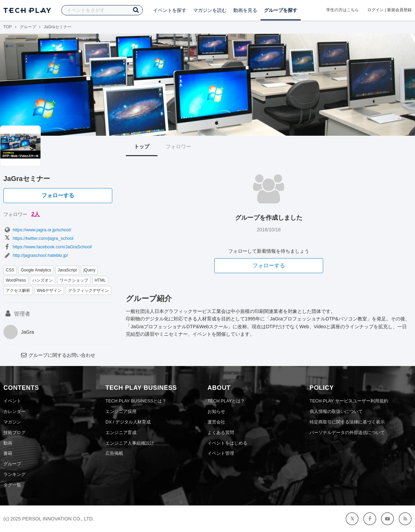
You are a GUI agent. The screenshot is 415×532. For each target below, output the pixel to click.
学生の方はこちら (343, 10)
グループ (28, 27)
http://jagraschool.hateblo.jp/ (36, 255)
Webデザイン (49, 290)
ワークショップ (74, 280)
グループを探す (281, 10)
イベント (12, 401)
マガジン (12, 422)
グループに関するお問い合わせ (58, 355)
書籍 (8, 453)
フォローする (58, 195)
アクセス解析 (18, 290)
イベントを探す (170, 10)
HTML (100, 280)
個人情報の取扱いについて (336, 411)
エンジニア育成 (121, 433)
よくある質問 (221, 433)
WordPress (16, 280)
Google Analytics (36, 270)
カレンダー (14, 411)
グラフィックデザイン (88, 290)
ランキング (14, 474)
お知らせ (216, 411)
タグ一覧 (12, 485)
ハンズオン (43, 280)
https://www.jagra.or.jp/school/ (37, 230)
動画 (8, 443)
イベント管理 (221, 453)
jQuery (89, 270)
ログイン (376, 10)
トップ (142, 146)
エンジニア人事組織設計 (130, 443)
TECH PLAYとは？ (226, 401)
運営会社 (216, 422)
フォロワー (178, 146)
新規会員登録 (399, 10)
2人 (36, 214)
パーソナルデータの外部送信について (347, 433)
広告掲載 (114, 453)
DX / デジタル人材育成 (128, 422)
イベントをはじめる (227, 443)
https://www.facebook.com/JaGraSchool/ (48, 247)
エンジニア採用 (121, 411)
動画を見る (245, 10)
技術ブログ (14, 433)
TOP (7, 27)
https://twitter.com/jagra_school (38, 238)
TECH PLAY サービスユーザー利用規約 (349, 401)
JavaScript (67, 270)
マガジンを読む (210, 10)
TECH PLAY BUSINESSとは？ (136, 401)
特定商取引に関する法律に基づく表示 (347, 422)
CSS (10, 270)
